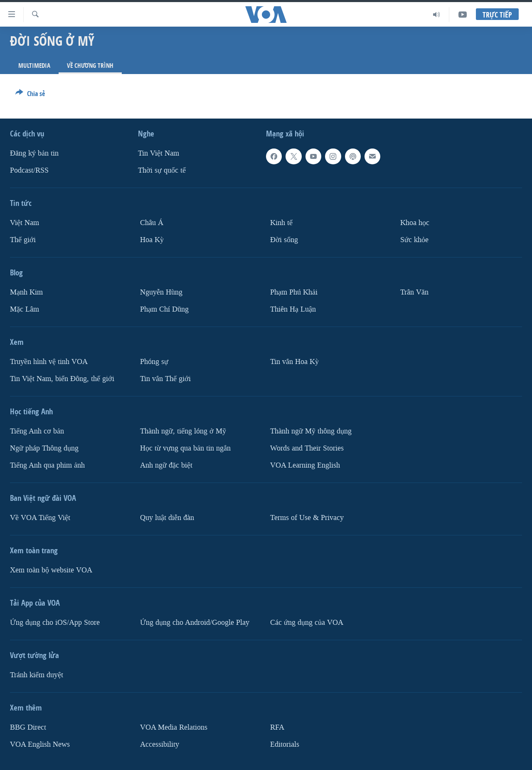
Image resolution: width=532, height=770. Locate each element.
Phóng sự (154, 362)
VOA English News (40, 744)
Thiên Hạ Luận (293, 309)
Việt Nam (25, 223)
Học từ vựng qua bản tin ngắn (185, 448)
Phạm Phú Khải (294, 292)
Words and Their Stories (307, 448)
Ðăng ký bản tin (34, 153)
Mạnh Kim (26, 292)
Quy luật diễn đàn (167, 518)
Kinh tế (281, 223)
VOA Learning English (305, 465)
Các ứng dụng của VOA (307, 623)
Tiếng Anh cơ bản (37, 431)
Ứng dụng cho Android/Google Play (195, 623)
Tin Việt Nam (159, 153)
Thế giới (23, 240)
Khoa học (415, 223)
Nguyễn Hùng (161, 292)
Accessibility (160, 744)
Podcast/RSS (29, 170)
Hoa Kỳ (152, 240)
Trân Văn (414, 292)
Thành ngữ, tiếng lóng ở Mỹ (183, 431)
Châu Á (152, 223)
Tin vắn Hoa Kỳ (294, 362)
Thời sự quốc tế (162, 170)
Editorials (285, 744)
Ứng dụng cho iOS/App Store (55, 623)
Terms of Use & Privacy (307, 518)
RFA (277, 727)
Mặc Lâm (25, 309)
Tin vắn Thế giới (165, 379)
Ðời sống (284, 240)
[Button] (30, 95)
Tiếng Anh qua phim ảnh (47, 465)
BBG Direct (28, 727)
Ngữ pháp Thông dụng (44, 448)
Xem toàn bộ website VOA (51, 570)
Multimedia (34, 66)
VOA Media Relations (174, 727)
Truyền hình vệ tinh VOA (49, 362)
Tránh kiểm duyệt (37, 675)
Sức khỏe (414, 240)
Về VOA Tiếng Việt (40, 518)
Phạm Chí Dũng (164, 309)
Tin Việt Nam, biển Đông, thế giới (62, 379)
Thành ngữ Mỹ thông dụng (311, 431)
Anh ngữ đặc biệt (166, 465)
